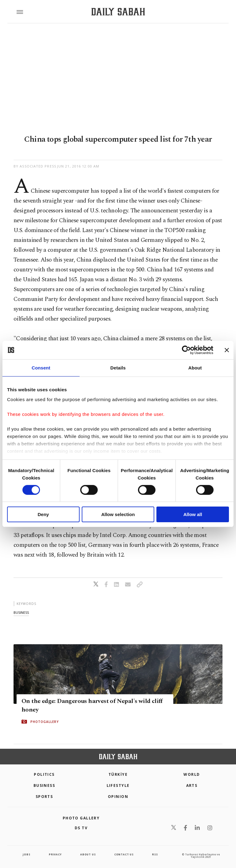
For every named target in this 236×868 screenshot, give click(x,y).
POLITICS (44, 774)
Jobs (26, 854)
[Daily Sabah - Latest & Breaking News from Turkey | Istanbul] (118, 12)
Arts (192, 785)
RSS (155, 854)
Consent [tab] (41, 368)
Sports (44, 797)
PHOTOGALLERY (45, 722)
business (21, 612)
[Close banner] (227, 350)
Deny (43, 514)
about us (88, 854)
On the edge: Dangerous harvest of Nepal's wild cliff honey (92, 705)
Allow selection (118, 514)
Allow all (193, 514)
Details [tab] (118, 368)
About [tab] (195, 368)
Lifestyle (118, 785)
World (192, 774)
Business (44, 785)
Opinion (118, 797)
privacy (55, 854)
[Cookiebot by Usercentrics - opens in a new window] (186, 350)
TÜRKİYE (118, 774)
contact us (124, 854)
